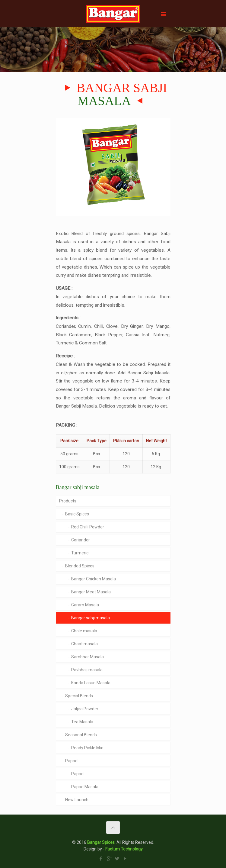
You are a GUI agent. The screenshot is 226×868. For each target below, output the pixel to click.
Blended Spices (80, 566)
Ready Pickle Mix (87, 748)
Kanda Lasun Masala (91, 683)
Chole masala (84, 631)
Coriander (81, 540)
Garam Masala (85, 605)
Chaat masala (84, 644)
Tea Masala (82, 722)
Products (68, 501)
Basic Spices (77, 514)
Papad (71, 761)
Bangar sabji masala (91, 618)
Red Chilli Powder (88, 527)
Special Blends (79, 696)
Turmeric (80, 553)
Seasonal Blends (81, 735)
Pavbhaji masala (87, 670)
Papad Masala (85, 787)
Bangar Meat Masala (91, 592)
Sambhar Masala (88, 657)
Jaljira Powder (85, 709)
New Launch (77, 800)
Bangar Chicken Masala (94, 579)
